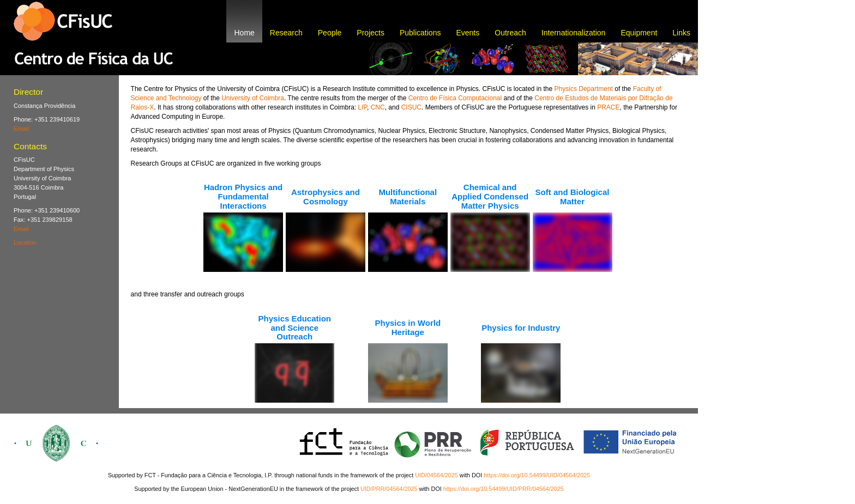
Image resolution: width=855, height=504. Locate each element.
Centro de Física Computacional (455, 98)
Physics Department (584, 89)
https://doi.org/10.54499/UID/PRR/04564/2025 (504, 489)
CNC (378, 107)
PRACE (608, 107)
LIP (362, 107)
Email (21, 129)
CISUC (411, 107)
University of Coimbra (253, 98)
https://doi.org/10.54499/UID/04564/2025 (537, 475)
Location (25, 242)
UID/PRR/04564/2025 (389, 489)
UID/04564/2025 (436, 475)
